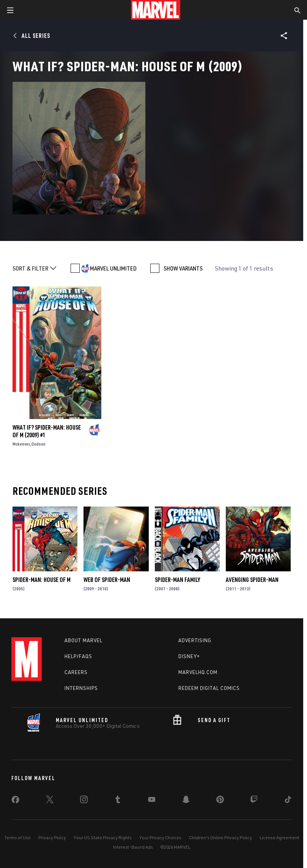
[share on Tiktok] (288, 801)
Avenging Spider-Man (252, 580)
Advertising (195, 640)
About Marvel (83, 640)
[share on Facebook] (15, 801)
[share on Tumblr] (118, 801)
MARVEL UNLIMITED (113, 268)
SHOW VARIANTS (183, 268)
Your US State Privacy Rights (103, 838)
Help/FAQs (78, 656)
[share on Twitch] (254, 801)
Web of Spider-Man (107, 580)
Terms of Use (17, 838)
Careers (76, 672)
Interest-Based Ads (133, 847)
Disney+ (189, 656)
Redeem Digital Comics (209, 688)
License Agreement (279, 838)
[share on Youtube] (152, 801)
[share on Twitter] (50, 801)
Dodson (39, 444)
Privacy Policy (52, 838)
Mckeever (21, 444)
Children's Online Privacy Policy (220, 838)
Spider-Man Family (177, 580)
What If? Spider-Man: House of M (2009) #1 (47, 431)
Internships (81, 688)
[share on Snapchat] (186, 801)
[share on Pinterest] (220, 801)
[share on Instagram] (84, 801)
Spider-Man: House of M (42, 580)
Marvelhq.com (198, 672)
